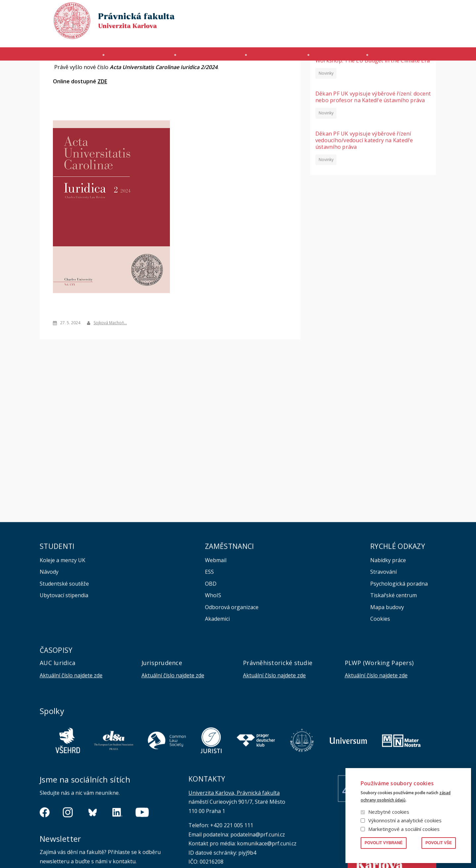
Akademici (217, 681)
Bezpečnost (424, 35)
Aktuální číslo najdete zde (71, 738)
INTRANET (328, 35)
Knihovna (386, 11)
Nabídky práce (388, 623)
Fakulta (57, 57)
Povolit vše (439, 843)
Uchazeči (132, 57)
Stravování (383, 634)
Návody (49, 634)
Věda (345, 57)
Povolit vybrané (384, 843)
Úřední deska (360, 35)
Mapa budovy (387, 670)
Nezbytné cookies (389, 812)
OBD (211, 646)
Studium (208, 57)
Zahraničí (416, 57)
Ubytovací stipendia (64, 658)
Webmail (216, 623)
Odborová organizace (232, 670)
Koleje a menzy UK (62, 623)
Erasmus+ (393, 35)
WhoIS (213, 658)
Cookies (380, 681)
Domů (41, 74)
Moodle (287, 35)
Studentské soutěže (64, 646)
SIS (307, 35)
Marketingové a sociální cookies (404, 829)
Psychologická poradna (399, 646)
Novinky (326, 136)
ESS (209, 634)
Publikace (357, 11)
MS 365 (262, 35)
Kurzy (280, 57)
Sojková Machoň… (110, 385)
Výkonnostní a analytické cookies (405, 820)
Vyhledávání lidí (420, 11)
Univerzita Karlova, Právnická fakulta (234, 855)
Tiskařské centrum (394, 658)
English (431, 23)
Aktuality (60, 74)
